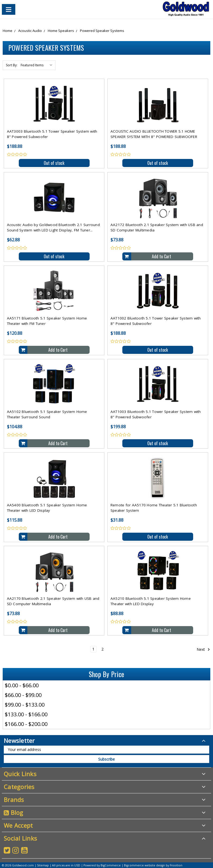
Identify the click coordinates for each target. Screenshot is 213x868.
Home (8, 31)
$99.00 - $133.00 (25, 705)
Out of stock (54, 163)
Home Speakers (61, 31)
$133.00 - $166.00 (26, 714)
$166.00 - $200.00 (26, 724)
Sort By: (12, 65)
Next (203, 649)
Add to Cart (161, 256)
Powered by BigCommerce (102, 865)
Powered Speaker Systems (102, 31)
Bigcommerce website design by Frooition (153, 865)
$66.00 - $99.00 (23, 695)
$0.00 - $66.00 (22, 685)
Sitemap (43, 865)
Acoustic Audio (30, 31)
